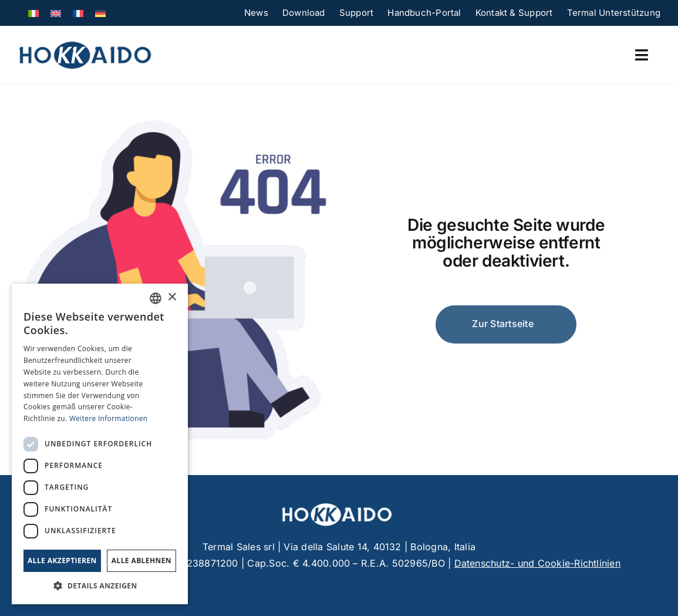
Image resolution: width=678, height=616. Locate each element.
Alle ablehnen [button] (141, 561)
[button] (100, 586)
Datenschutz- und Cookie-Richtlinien (537, 563)
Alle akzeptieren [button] (62, 561)
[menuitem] (33, 13)
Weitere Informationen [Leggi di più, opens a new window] (109, 418)
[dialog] (100, 444)
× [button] (172, 297)
